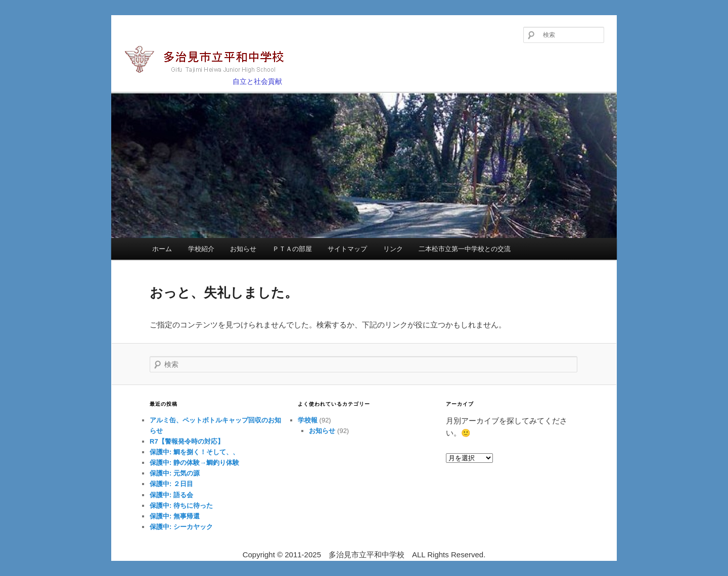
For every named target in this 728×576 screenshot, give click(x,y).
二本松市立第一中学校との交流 (465, 249)
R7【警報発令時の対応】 (187, 441)
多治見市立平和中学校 (210, 60)
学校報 (308, 420)
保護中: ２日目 (171, 484)
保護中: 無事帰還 (175, 516)
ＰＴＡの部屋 (292, 249)
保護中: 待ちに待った (181, 506)
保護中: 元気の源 (175, 473)
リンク (393, 249)
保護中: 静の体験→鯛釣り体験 (194, 463)
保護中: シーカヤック (181, 527)
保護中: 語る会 (171, 495)
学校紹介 (201, 249)
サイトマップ (347, 249)
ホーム (162, 249)
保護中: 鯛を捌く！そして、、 (194, 452)
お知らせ (243, 249)
